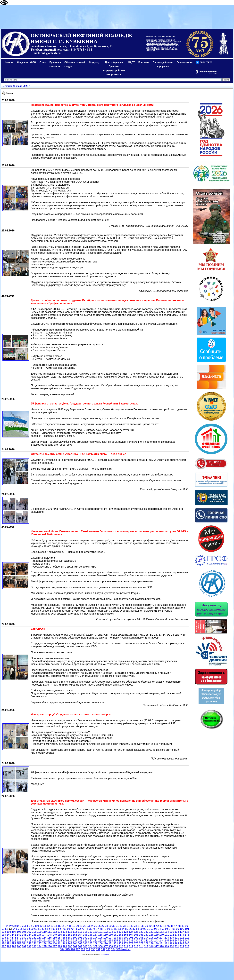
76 (94, 929)
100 (182, 929)
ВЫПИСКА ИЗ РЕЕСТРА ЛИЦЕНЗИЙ (160, 36)
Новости (9, 62)
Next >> (126, 949)
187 (60, 938)
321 (177, 946)
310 (121, 946)
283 (172, 944)
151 (65, 935)
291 (24, 946)
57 (25, 929)
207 (162, 938)
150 (60, 935)
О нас (43, 62)
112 (55, 932)
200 (126, 938)
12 (48, 926)
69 (68, 929)
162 (121, 935)
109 (39, 932)
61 (39, 929)
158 (100, 935)
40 (150, 926)
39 (146, 926)
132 (156, 932)
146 (39, 935)
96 (167, 929)
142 (19, 935)
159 (105, 935)
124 (116, 932)
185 (50, 938)
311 (126, 946)
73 (83, 929)
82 (116, 929)
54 (14, 929)
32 (121, 926)
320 (172, 946)
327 (78, 949)
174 (182, 935)
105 (19, 932)
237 (126, 941)
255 (29, 944)
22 (85, 926)
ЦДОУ (131, 62)
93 (156, 929)
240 (141, 941)
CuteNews (106, 954)
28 (107, 926)
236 (121, 941)
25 (96, 926)
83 (119, 929)
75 (90, 929)
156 (90, 935)
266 (85, 944)
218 (29, 941)
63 (47, 929)
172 (172, 935)
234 (111, 941)
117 (80, 932)
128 (136, 932)
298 (60, 946)
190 (75, 938)
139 (4, 935)
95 (163, 929)
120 (95, 932)
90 (145, 929)
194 (95, 938)
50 (186, 926)
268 (95, 944)
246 (172, 941)
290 (19, 946)
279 (151, 944)
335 (118, 949)
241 (146, 941)
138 (187, 932)
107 (29, 932)
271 (111, 944)
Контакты (144, 62)
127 (131, 932)
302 (80, 946)
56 (21, 929)
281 (162, 944)
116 (75, 932)
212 (187, 938)
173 (177, 935)
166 (141, 935)
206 (156, 938)
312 (131, 946)
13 (52, 926)
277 (141, 944)
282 (167, 944)
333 (108, 949)
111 (50, 932)
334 (113, 949)
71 (76, 929)
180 (24, 938)
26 (99, 926)
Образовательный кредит (75, 64)
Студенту (94, 62)
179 (19, 938)
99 (177, 929)
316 (151, 946)
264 (75, 944)
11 (45, 926)
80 (109, 929)
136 (177, 932)
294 (39, 946)
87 (134, 929)
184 (45, 938)
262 (65, 944)
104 (14, 932)
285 (182, 944)
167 (146, 935)
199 (121, 938)
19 (74, 926)
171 (167, 935)
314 (141, 946)
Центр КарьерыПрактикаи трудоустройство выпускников (114, 68)
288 (9, 946)
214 (9, 941)
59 (32, 929)
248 (182, 941)
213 (4, 941)
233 (105, 941)
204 (146, 938)
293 (34, 946)
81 (112, 929)
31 (117, 926)
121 (100, 932)
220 (39, 941)
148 (50, 935)
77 (98, 929)
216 (19, 941)
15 (59, 926)
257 (39, 944)
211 (182, 938)
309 (116, 946)
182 (34, 938)
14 (56, 926)
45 (168, 926)
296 (50, 946)
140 (9, 935)
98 (174, 929)
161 (116, 935)
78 (101, 929)
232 (100, 941)
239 (136, 941)
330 (93, 949)
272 (116, 944)
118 (85, 932)
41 (154, 926)
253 (19, 944)
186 (55, 938)
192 (85, 938)
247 (177, 941)
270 (105, 944)
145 (34, 935)
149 (55, 935)
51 (3, 929)
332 (103, 949)
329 (88, 949)
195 (100, 938)
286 (187, 944)
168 (151, 935)
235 (116, 941)
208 (167, 938)
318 (162, 946)
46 (172, 926)
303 (85, 946)
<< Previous (12, 926)
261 (60, 944)
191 (80, 938)
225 (65, 941)
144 (29, 935)
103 (9, 932)
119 (90, 932)
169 (156, 935)
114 (65, 932)
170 (162, 935)
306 (100, 946)
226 (70, 941)
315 (146, 946)
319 (167, 946)
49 (183, 926)
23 (88, 926)
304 (90, 946)
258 (45, 944)
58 (28, 929)
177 (9, 938)
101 (187, 929)
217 (24, 941)
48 (179, 926)
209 (172, 938)
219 (34, 941)
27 (103, 926)
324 (63, 949)
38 (143, 926)
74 (87, 929)
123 (111, 932)
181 (29, 938)
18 (70, 926)
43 (161, 926)
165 (136, 935)
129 (141, 932)
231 (95, 941)
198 (116, 938)
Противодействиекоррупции (163, 64)
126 (126, 932)
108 (34, 932)
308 (111, 946)
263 (70, 944)
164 (131, 935)
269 (100, 944)
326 (73, 949)
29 (110, 926)
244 (162, 941)
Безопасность (185, 62)
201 (131, 938)
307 (105, 946)
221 (45, 941)
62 (43, 929)
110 (45, 932)
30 (114, 926)
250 (4, 944)
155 (85, 935)
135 (172, 932)
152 (70, 935)
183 (39, 938)
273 (121, 944)
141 (14, 935)
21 (81, 926)
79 (105, 929)
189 (70, 938)
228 (80, 941)
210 (177, 938)
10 (41, 926)
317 (156, 946)
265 (80, 944)
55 (17, 929)
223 (55, 941)
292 (29, 946)
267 (90, 944)
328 (83, 949)
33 (125, 926)
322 (182, 946)
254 (24, 944)
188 (65, 938)
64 (50, 929)
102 (4, 932)
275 (131, 944)
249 (187, 941)
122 (105, 932)
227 (75, 941)
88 (138, 929)
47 (175, 926)
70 (72, 929)
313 (136, 946)
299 (65, 946)
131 (151, 932)
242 (151, 941)
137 (182, 932)
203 (141, 938)
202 (136, 938)
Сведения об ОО (27, 62)
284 (177, 944)
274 (126, 944)
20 (77, 926)
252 (14, 944)
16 (63, 926)
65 (54, 929)
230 (90, 941)
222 (50, 941)
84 (123, 929)
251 (9, 944)
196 (105, 938)
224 (60, 941)
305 (95, 946)
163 (126, 935)
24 (92, 926)
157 (95, 935)
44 (165, 926)
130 (146, 932)
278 (146, 944)
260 (55, 944)
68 (65, 929)
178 (14, 938)
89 (141, 929)
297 (55, 946)
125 (121, 932)
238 (131, 941)
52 (7, 929)
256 (34, 944)
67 (61, 929)
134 (167, 932)
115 (70, 932)
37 (139, 926)
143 (24, 935)
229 (85, 941)
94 (159, 929)
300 (70, 946)
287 (4, 946)
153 (75, 935)
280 (156, 944)
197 (111, 938)
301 (75, 946)
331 (98, 949)
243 (156, 941)
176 (4, 938)
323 (187, 946)
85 (127, 929)
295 (45, 946)
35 (132, 926)
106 (24, 932)
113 (60, 932)
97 (170, 929)
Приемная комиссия (55, 64)
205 (151, 938)
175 (187, 935)
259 (50, 944)
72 (79, 929)
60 (36, 929)
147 (45, 935)
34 (128, 926)
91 (148, 929)
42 (157, 926)
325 (68, 949)
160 (111, 935)
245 (167, 941)
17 (67, 926)
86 (130, 929)
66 (58, 929)
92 (152, 929)
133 (162, 932)
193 (90, 938)
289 (14, 946)
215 (14, 941)
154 (80, 935)
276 (136, 944)
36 (136, 926)
